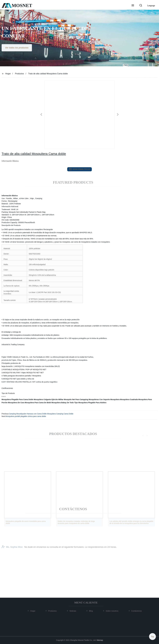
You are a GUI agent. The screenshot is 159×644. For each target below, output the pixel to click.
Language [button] (151, 6)
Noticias (74, 611)
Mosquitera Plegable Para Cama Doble (17, 399)
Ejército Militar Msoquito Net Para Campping (70, 399)
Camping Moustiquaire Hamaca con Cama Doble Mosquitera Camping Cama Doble (41, 414)
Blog (92, 611)
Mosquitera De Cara (16, 403)
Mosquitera (115, 399)
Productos (20, 74)
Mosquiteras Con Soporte (99, 399)
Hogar (8, 74)
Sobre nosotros (113, 611)
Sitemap (100, 640)
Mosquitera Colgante (42, 399)
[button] (133, 6)
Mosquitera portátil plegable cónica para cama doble (26, 416)
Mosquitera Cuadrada (129, 399)
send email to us (79, 169)
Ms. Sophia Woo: (12, 550)
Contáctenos (137, 611)
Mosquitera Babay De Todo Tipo (65, 403)
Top (152, 637)
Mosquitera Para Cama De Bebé (38, 403)
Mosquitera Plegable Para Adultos (92, 403)
